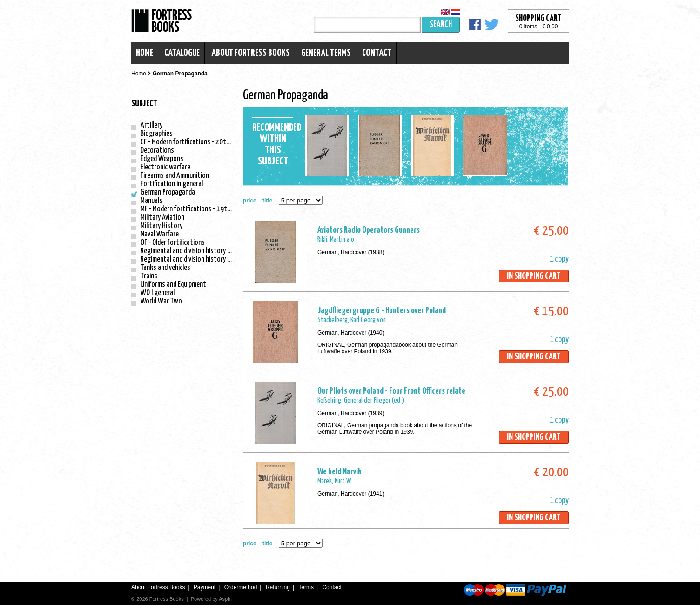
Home (145, 53)
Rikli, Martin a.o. (337, 239)
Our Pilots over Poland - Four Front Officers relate (391, 391)
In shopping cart (534, 276)
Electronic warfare (165, 167)
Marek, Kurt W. (335, 481)
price (250, 201)
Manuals (151, 201)
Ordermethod (241, 587)
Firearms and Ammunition (175, 176)
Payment (205, 587)
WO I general (158, 293)
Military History (162, 226)
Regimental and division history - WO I (192, 251)
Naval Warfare (160, 234)
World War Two (161, 301)
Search (441, 24)
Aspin (225, 599)
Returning (278, 587)
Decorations (157, 151)
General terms (326, 53)
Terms (306, 587)
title (267, 201)
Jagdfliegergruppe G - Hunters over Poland (382, 311)
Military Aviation (162, 218)
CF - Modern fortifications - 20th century (196, 142)
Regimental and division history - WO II (192, 259)
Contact (377, 53)
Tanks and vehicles (165, 268)
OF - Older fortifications (173, 243)
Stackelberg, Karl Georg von (352, 320)
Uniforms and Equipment (173, 285)
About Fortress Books (251, 53)
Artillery (151, 125)
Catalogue (182, 53)
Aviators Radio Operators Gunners (369, 230)
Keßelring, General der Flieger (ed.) (361, 400)
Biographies (157, 134)
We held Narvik (340, 472)
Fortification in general (172, 184)
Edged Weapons (162, 159)
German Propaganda (168, 192)
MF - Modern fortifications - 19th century (197, 209)
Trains (149, 276)
